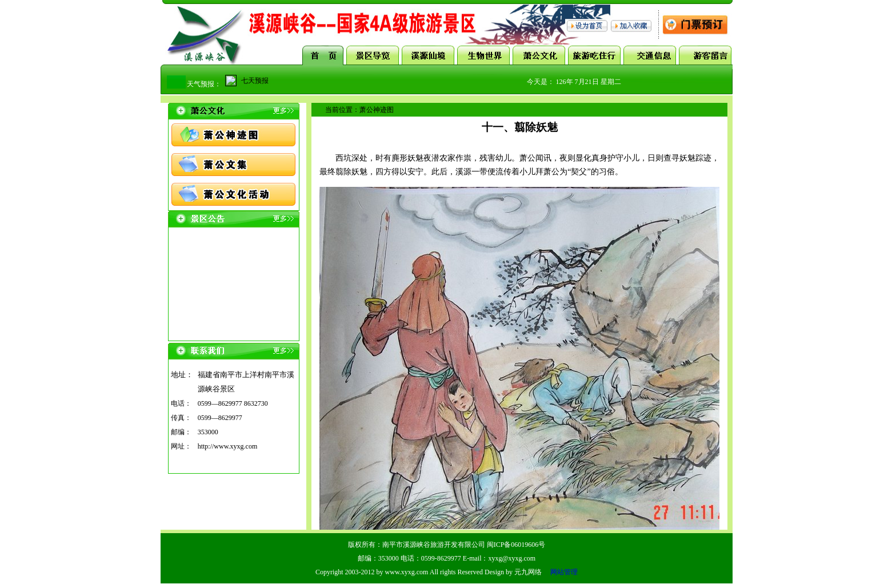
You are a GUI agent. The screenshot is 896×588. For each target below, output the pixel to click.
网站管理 (564, 572)
